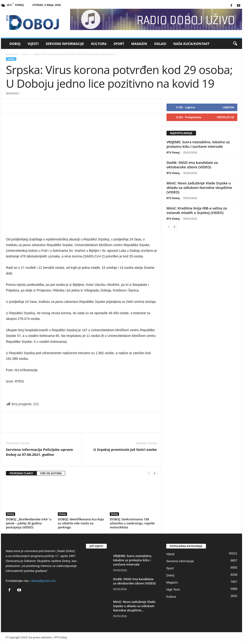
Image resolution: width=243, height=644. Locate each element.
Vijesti (33, 44)
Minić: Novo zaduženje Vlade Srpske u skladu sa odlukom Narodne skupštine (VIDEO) (199, 187)
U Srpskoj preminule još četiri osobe (125, 449)
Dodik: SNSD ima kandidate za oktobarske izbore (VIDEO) (192, 165)
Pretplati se (226, 117)
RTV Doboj (173, 152)
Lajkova (228, 107)
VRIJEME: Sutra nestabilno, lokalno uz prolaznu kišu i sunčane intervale (198, 144)
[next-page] (155, 473)
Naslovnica (12, 54)
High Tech (173, 590)
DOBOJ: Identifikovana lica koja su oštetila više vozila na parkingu (81, 523)
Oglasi (160, 44)
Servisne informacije (65, 44)
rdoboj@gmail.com (43, 581)
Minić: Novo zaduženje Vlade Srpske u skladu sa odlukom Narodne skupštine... (134, 606)
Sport (119, 44)
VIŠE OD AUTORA (51, 473)
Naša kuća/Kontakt (191, 44)
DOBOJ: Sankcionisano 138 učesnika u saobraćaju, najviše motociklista (132, 523)
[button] (235, 44)
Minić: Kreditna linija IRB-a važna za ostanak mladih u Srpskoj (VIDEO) (197, 210)
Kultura (99, 44)
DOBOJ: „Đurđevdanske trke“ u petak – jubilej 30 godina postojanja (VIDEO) (29, 523)
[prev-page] (149, 473)
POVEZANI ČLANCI (21, 473)
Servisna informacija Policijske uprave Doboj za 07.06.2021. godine (39, 452)
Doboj (15, 44)
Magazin (139, 44)
